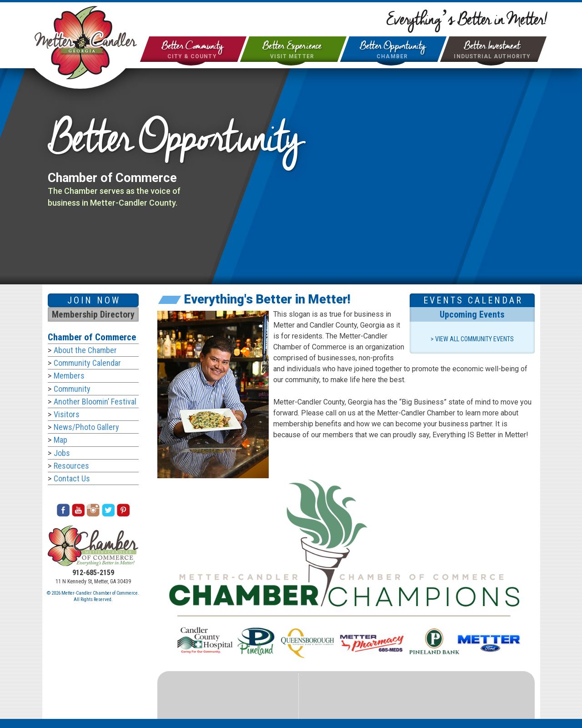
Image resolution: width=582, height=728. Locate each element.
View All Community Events (474, 339)
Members (69, 376)
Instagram (93, 510)
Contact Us (72, 478)
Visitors (67, 414)
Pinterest (123, 510)
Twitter (108, 510)
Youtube (78, 510)
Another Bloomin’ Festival (95, 402)
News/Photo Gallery (86, 427)
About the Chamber (85, 350)
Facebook (63, 510)
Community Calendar (87, 363)
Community (72, 389)
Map (60, 440)
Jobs (62, 453)
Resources (71, 466)
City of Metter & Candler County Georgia (86, 43)
